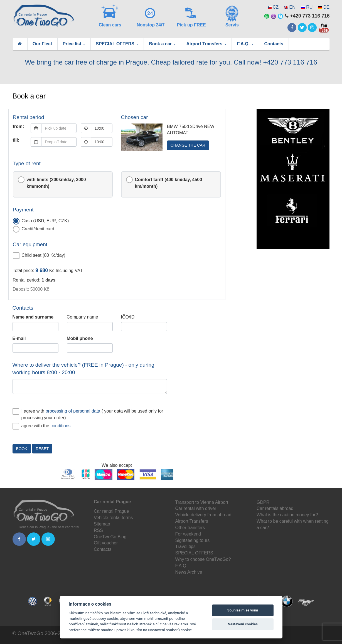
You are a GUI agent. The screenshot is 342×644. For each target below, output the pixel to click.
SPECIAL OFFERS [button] (117, 44)
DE (326, 7)
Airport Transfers (192, 521)
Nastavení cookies (243, 624)
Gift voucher (106, 543)
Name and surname (33, 317)
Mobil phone (80, 338)
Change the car (188, 145)
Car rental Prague (111, 511)
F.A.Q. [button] (245, 44)
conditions (60, 426)
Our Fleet (42, 44)
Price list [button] (74, 44)
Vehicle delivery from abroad (203, 515)
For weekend (188, 534)
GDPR (263, 502)
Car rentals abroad (275, 508)
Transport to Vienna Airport (202, 502)
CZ (276, 7)
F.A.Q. (181, 566)
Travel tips (185, 546)
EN (292, 7)
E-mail (19, 338)
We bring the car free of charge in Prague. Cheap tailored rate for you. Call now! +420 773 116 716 (171, 62)
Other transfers (190, 528)
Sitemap (102, 524)
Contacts (274, 44)
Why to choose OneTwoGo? (203, 559)
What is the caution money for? (287, 515)
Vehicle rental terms (113, 518)
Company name (83, 317)
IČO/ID (128, 317)
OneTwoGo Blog (110, 537)
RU (309, 7)
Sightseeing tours (193, 540)
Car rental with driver (196, 508)
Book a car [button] (162, 44)
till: (16, 140)
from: (19, 126)
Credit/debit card (34, 229)
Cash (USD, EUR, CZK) (41, 221)
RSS (98, 530)
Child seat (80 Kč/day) (39, 256)
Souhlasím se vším (243, 610)
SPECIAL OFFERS (194, 553)
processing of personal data (73, 411)
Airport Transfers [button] (206, 44)
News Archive (189, 572)
